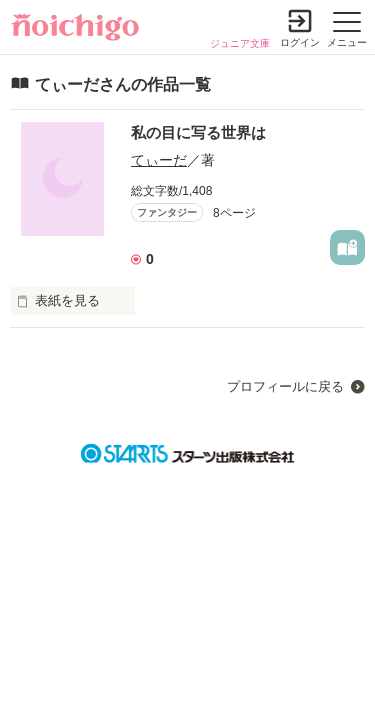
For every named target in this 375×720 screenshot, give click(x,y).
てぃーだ (159, 160)
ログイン (300, 42)
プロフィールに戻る (285, 386)
